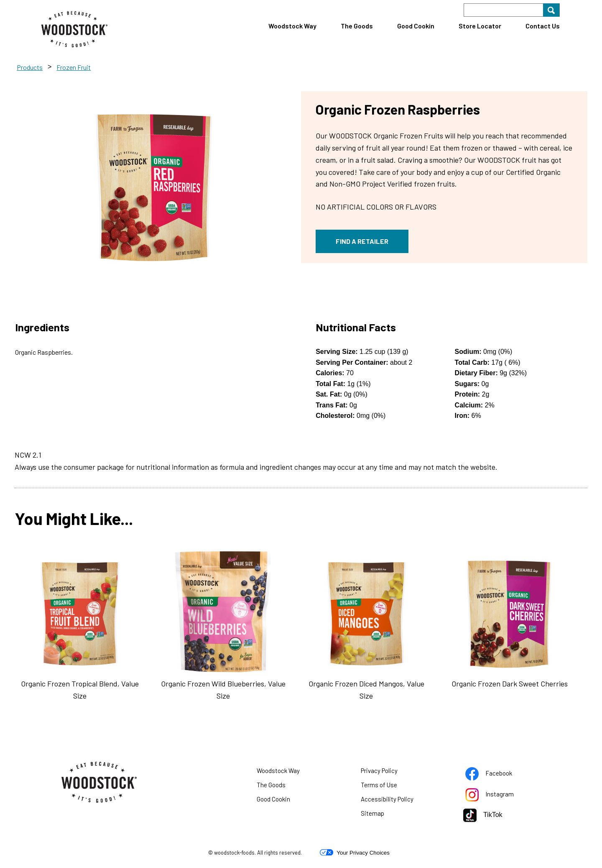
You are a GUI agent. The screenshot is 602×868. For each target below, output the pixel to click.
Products (30, 67)
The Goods (357, 26)
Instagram (500, 796)
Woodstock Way (292, 26)
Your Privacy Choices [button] (355, 853)
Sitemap (372, 813)
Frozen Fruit (74, 67)
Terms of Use (389, 786)
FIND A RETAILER (362, 241)
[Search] (512, 10)
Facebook (499, 775)
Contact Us (543, 26)
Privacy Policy (390, 772)
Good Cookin (416, 26)
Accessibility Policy (398, 801)
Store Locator (480, 26)
